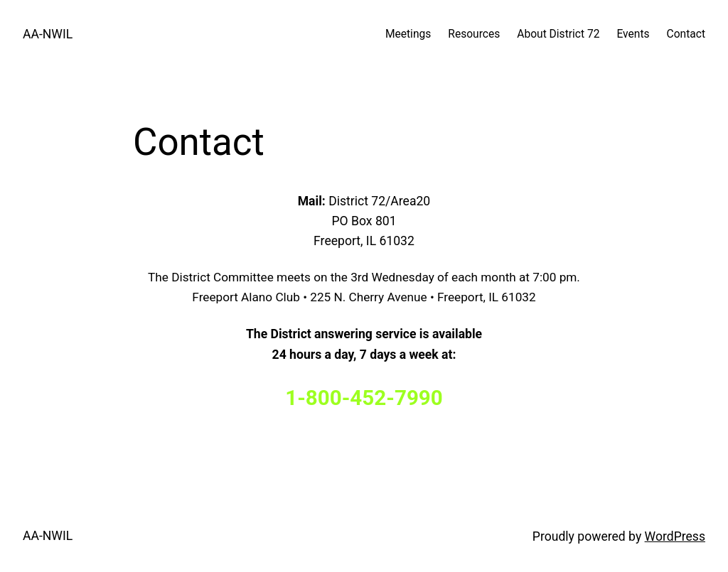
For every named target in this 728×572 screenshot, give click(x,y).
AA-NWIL (48, 34)
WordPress (675, 536)
